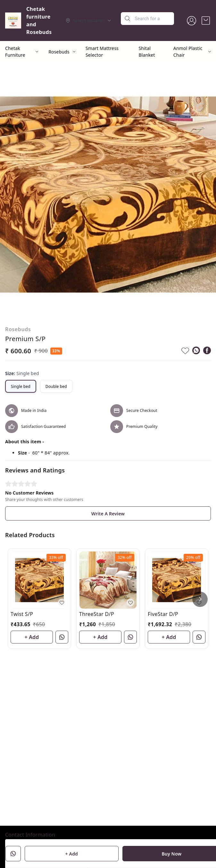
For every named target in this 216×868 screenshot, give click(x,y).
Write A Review (108, 514)
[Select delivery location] (89, 20)
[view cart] (206, 20)
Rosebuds (59, 52)
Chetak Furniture (15, 52)
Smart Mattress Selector (102, 52)
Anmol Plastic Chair (188, 52)
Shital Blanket (147, 52)
